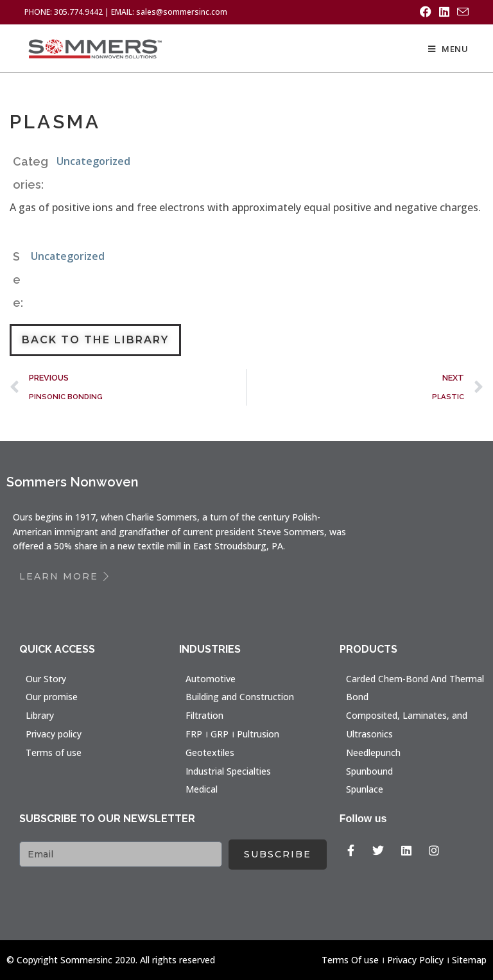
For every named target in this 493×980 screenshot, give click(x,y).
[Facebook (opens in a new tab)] (426, 12)
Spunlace (365, 789)
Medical (202, 789)
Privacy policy (54, 734)
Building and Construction (240, 697)
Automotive (211, 678)
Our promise (52, 697)
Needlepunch (373, 752)
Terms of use (54, 752)
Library (40, 715)
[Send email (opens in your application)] (461, 12)
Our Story (46, 678)
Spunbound (369, 770)
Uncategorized (93, 161)
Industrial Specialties (228, 770)
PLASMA (56, 122)
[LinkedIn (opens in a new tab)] (444, 12)
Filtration (204, 715)
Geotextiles (210, 752)
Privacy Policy (415, 959)
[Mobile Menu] (448, 49)
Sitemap (469, 959)
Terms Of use (350, 959)
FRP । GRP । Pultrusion (232, 734)
